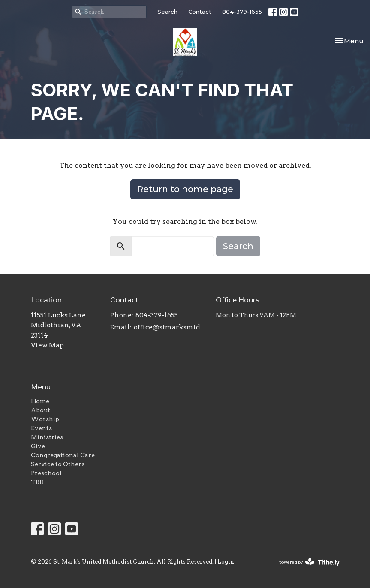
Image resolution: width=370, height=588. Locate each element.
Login (226, 562)
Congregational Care (63, 455)
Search (167, 12)
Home (40, 401)
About (41, 410)
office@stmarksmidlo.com (171, 327)
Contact (200, 12)
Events (41, 428)
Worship (45, 419)
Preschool (46, 473)
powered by (309, 562)
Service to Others (58, 464)
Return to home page (185, 189)
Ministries (47, 437)
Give (38, 446)
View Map (47, 345)
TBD (37, 482)
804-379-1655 (242, 12)
